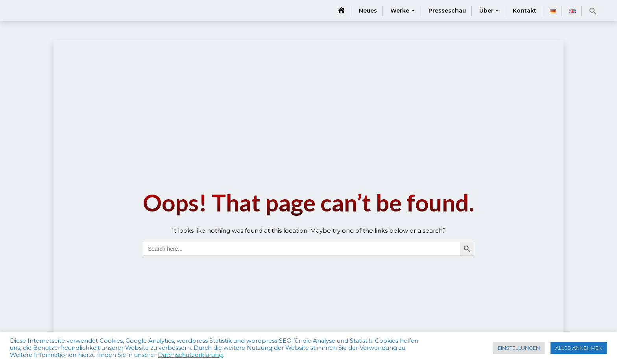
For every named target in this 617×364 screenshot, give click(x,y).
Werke (400, 11)
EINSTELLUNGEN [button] (519, 348)
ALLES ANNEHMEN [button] (579, 348)
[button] (593, 11)
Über (486, 11)
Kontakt (525, 11)
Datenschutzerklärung (190, 355)
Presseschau (447, 11)
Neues (368, 11)
